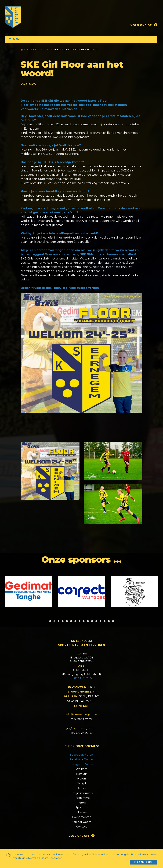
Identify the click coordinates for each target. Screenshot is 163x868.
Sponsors (82, 807)
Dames (81, 788)
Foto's (82, 803)
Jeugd (82, 783)
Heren (81, 779)
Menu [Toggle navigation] (15, 39)
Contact (81, 827)
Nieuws (82, 812)
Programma (82, 798)
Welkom (81, 769)
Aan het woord (38, 50)
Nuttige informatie (82, 793)
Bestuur (81, 774)
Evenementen (82, 817)
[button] (50, 621)
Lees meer (56, 858)
